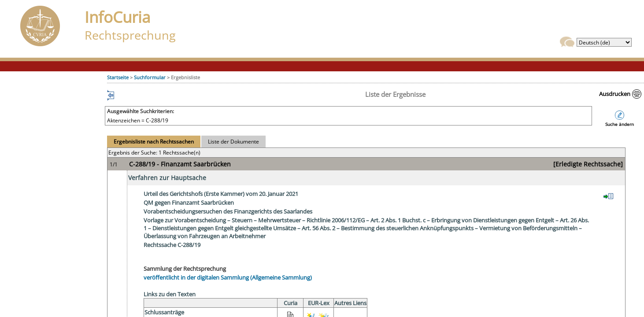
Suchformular (150, 77)
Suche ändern (620, 124)
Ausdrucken (615, 94)
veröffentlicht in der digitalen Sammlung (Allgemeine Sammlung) (228, 277)
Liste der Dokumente (233, 142)
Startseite (118, 77)
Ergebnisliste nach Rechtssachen (154, 142)
